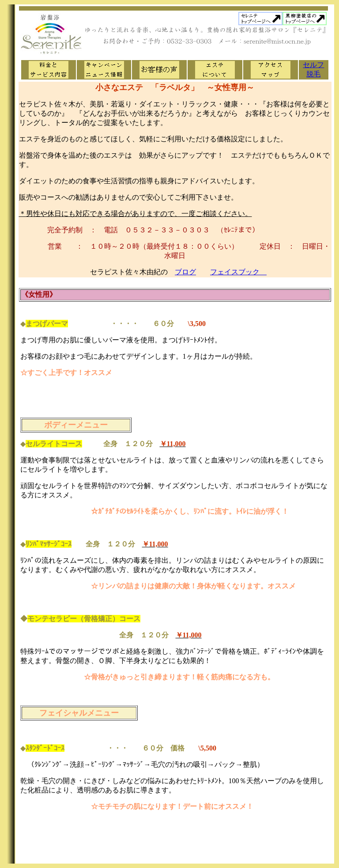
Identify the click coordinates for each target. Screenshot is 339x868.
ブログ (185, 272)
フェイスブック (238, 272)
